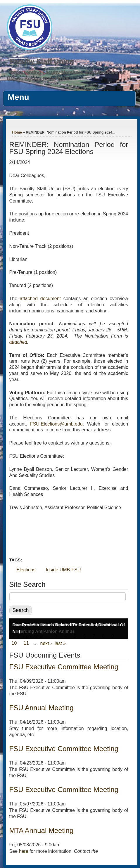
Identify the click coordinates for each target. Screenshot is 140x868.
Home (17, 132)
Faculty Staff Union (42, 61)
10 (14, 643)
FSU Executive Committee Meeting (64, 667)
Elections (26, 570)
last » (60, 643)
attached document (42, 299)
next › (46, 643)
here (24, 851)
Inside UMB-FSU (63, 570)
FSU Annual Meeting (42, 708)
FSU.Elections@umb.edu (56, 424)
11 (26, 643)
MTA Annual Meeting (42, 830)
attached (18, 342)
